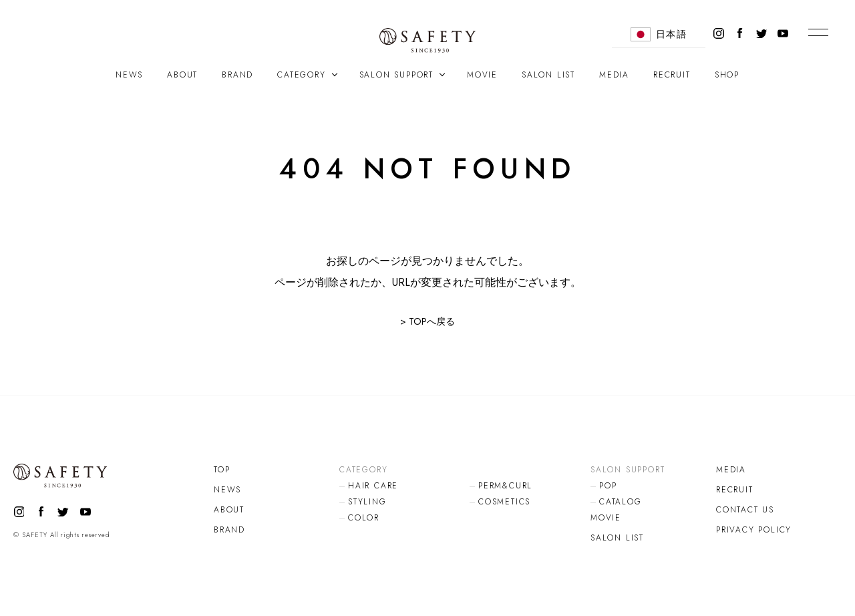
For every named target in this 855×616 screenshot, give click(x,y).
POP (608, 486)
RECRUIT (672, 75)
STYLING (367, 502)
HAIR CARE (373, 486)
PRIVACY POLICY (754, 530)
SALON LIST (548, 75)
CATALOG (621, 502)
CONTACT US (745, 510)
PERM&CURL (505, 486)
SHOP (727, 75)
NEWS (129, 75)
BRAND (237, 75)
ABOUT (182, 75)
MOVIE (482, 75)
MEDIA (614, 75)
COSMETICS (504, 502)
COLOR (364, 518)
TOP (222, 470)
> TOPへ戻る (427, 321)
